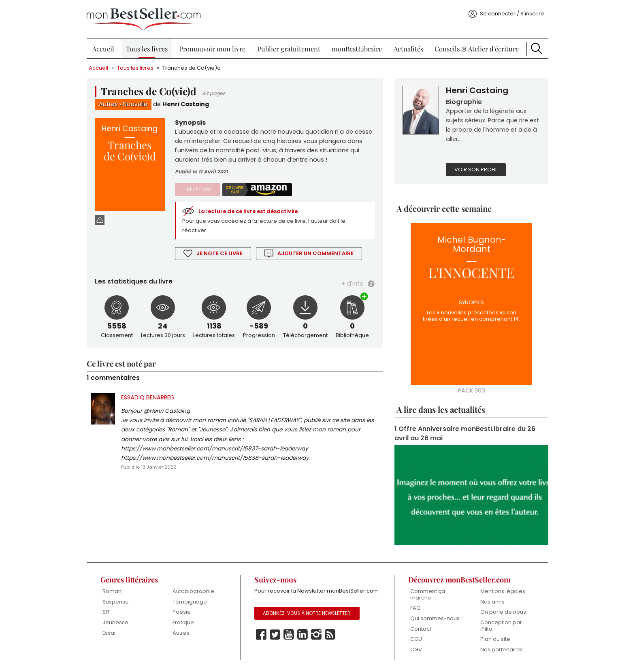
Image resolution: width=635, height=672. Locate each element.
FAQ (416, 608)
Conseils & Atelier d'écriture (477, 49)
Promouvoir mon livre (212, 49)
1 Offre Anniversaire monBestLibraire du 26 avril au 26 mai (465, 433)
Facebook (261, 635)
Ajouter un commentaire (315, 253)
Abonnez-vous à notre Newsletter (307, 613)
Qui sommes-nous (435, 618)
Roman (112, 591)
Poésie (182, 612)
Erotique (183, 622)
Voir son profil (476, 170)
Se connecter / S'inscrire (512, 14)
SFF (107, 612)
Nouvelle (135, 104)
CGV (416, 650)
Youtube (289, 635)
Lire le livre (198, 189)
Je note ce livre (219, 253)
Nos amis (492, 602)
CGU (416, 639)
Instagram (316, 635)
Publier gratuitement (289, 49)
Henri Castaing (186, 104)
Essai (109, 633)
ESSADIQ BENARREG (148, 397)
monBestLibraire (357, 49)
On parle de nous (503, 612)
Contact (421, 629)
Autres (108, 104)
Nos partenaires (502, 650)
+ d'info (353, 284)
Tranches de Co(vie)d (192, 68)
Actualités (408, 49)
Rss (330, 635)
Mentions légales (503, 591)
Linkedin (303, 635)
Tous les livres (147, 49)
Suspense (116, 602)
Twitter (275, 635)
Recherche (537, 49)
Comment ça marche (428, 594)
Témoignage (190, 602)
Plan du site (495, 639)
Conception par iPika (501, 626)
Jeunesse (115, 622)
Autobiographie (193, 591)
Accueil (103, 49)
